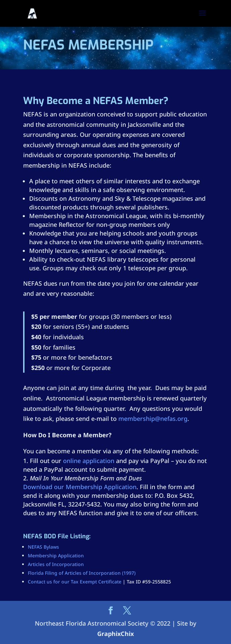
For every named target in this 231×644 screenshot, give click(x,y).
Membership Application (56, 556)
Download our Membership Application (80, 487)
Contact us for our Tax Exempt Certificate (75, 582)
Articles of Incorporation (56, 564)
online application (89, 461)
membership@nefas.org (153, 419)
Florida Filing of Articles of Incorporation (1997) (82, 573)
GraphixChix (115, 634)
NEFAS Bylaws (43, 547)
